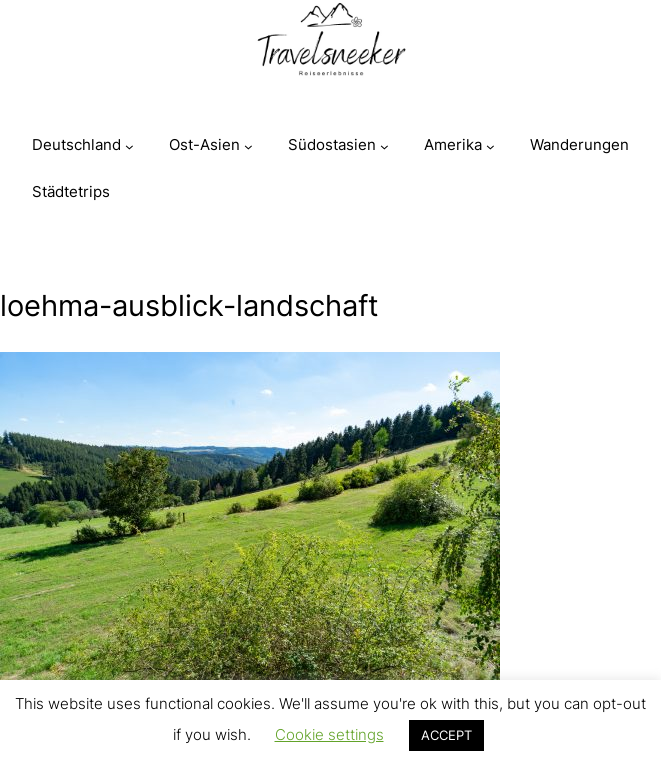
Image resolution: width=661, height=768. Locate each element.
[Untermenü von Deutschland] (129, 146)
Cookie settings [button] (329, 734)
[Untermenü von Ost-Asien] (248, 146)
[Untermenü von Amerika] (490, 146)
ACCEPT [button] (446, 735)
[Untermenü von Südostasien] (384, 146)
